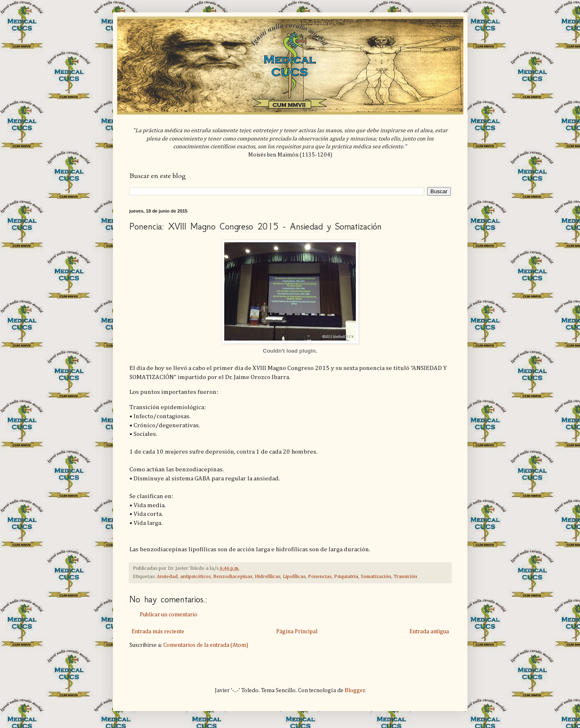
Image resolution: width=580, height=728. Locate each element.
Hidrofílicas (268, 577)
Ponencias (320, 577)
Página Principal (297, 632)
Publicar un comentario (169, 615)
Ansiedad (167, 577)
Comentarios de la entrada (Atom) (206, 645)
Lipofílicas (294, 577)
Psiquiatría (346, 577)
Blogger (355, 691)
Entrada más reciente (158, 632)
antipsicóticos (195, 577)
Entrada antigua (429, 632)
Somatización (376, 577)
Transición (405, 577)
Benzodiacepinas (233, 577)
